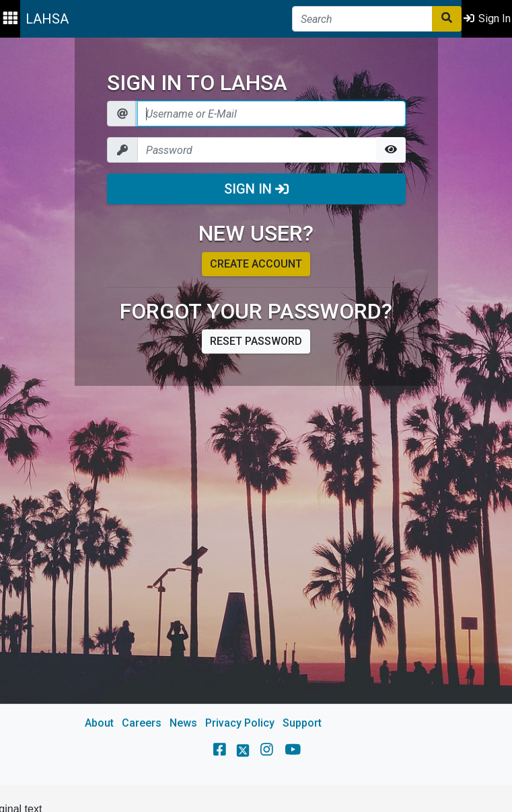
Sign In (256, 189)
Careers (142, 723)
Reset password (256, 341)
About (99, 723)
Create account (256, 264)
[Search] (362, 19)
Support (302, 723)
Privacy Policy (240, 723)
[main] (256, 411)
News (183, 723)
